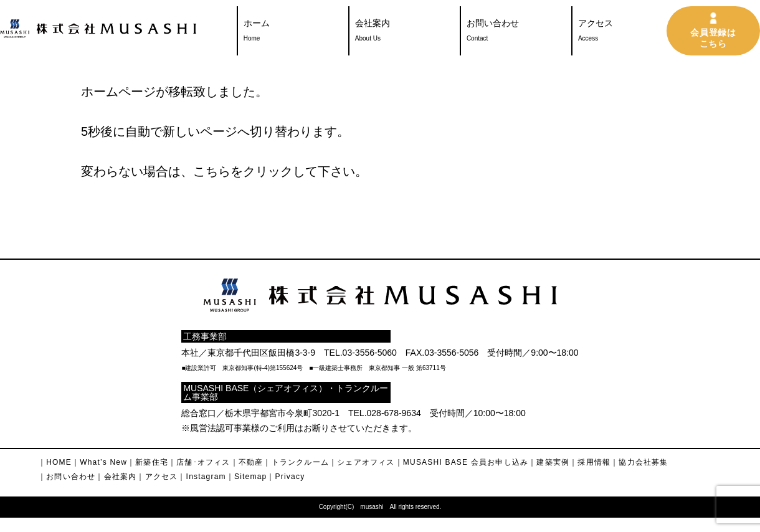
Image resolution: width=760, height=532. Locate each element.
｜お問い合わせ (67, 477)
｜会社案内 (116, 477)
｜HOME (55, 462)
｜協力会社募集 (639, 462)
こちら (212, 171)
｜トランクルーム (296, 462)
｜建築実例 (549, 462)
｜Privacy (286, 477)
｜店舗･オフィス (199, 462)
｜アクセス (157, 477)
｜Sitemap (247, 477)
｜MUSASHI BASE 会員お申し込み (462, 462)
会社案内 (373, 32)
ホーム (257, 32)
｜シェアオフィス (362, 462)
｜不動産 (247, 462)
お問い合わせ (493, 32)
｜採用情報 (590, 462)
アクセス (596, 32)
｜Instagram (202, 477)
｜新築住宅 (148, 462)
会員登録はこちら (714, 38)
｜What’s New (99, 462)
